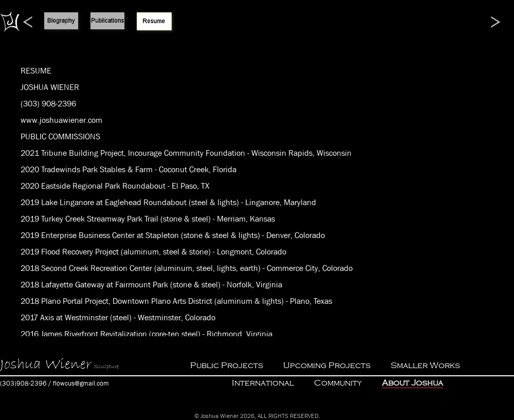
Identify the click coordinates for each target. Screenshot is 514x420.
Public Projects (227, 366)
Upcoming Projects (327, 366)
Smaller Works (425, 366)
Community (338, 383)
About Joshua (412, 383)
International (263, 383)
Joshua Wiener (46, 364)
